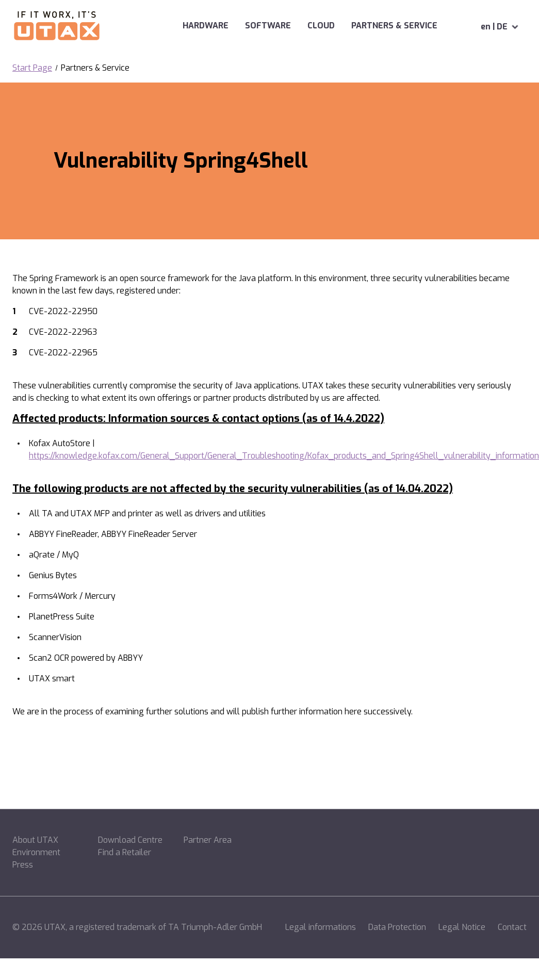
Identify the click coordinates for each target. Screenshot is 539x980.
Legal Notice (462, 927)
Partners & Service (378, 26)
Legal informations (321, 927)
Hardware (173, 26)
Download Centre (130, 840)
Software (235, 26)
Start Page (32, 68)
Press (23, 865)
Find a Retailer (125, 852)
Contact (512, 927)
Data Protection (397, 927)
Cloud (288, 26)
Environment (36, 852)
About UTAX (35, 840)
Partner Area (208, 840)
